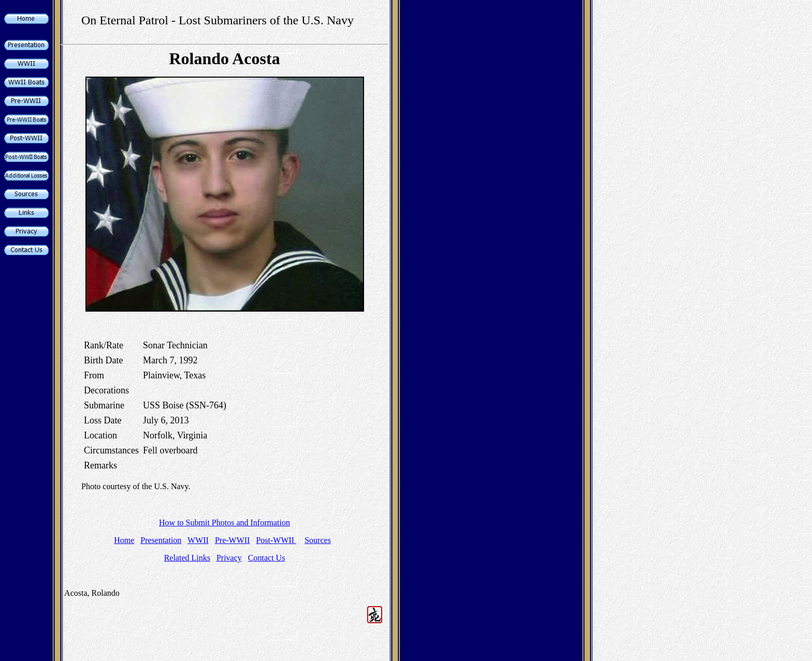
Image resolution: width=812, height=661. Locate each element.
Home (124, 540)
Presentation (161, 540)
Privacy (229, 558)
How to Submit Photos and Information (224, 523)
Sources (318, 540)
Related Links (187, 558)
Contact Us (267, 558)
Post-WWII (276, 540)
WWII (198, 540)
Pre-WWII (233, 540)
